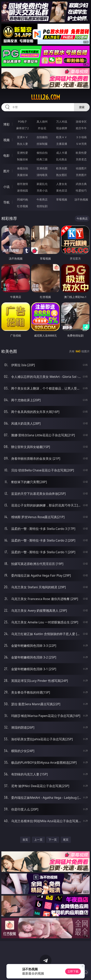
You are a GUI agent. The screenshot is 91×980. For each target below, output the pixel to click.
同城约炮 (23, 199)
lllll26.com (45, 97)
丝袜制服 (42, 144)
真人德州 (42, 122)
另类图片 (81, 175)
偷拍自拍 (42, 153)
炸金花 (42, 128)
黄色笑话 (62, 190)
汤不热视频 (81, 199)
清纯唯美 (42, 175)
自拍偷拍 (42, 137)
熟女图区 (62, 175)
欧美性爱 (81, 153)
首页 (25, 840)
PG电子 (23, 122)
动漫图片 (81, 168)
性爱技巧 (81, 190)
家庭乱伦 (42, 184)
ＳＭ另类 (81, 144)
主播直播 (62, 144)
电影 (6, 156)
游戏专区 (81, 122)
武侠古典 (81, 184)
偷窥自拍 (23, 168)
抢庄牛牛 (81, 128)
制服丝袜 (23, 159)
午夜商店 (42, 199)
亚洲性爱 (23, 153)
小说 (6, 187)
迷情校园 (23, 190)
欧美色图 (62, 168)
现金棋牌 (62, 128)
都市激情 (23, 184)
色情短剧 (42, 206)
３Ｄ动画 (81, 137)
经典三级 (42, 159)
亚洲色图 (42, 168)
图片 (6, 171)
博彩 (6, 124)
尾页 (66, 840)
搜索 (82, 107)
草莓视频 (62, 199)
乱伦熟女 (62, 159)
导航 (6, 202)
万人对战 (62, 122)
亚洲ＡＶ (23, 137)
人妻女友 (62, 184)
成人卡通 (62, 153)
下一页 (53, 840)
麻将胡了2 (23, 128)
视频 (6, 140)
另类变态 (81, 159)
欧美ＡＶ (62, 137)
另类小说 (42, 190)
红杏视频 (23, 206)
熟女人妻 (23, 144)
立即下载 (73, 971)
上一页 (38, 840)
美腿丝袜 (23, 175)
